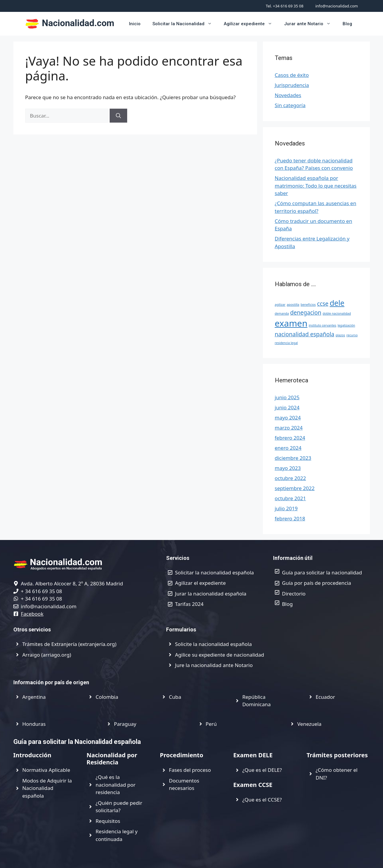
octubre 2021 (290, 498)
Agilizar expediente (251, 24)
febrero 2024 (290, 438)
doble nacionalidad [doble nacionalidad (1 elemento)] (337, 313)
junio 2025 (287, 397)
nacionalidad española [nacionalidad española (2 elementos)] (305, 334)
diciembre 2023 (293, 458)
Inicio (135, 24)
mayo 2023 (288, 468)
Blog (347, 24)
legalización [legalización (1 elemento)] (346, 325)
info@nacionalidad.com (336, 6)
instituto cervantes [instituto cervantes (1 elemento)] (323, 325)
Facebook (32, 614)
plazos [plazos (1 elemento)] (340, 335)
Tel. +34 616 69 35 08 (285, 6)
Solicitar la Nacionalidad (185, 24)
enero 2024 (288, 448)
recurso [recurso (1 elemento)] (352, 335)
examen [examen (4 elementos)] (291, 323)
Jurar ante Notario (310, 24)
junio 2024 (287, 407)
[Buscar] (118, 116)
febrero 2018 (290, 518)
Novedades (288, 95)
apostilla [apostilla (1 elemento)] (293, 305)
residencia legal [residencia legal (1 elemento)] (286, 343)
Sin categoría (290, 105)
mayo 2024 (288, 418)
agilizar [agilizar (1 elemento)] (280, 305)
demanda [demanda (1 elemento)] (282, 313)
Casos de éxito (292, 75)
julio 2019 (286, 508)
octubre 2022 (290, 478)
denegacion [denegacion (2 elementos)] (306, 313)
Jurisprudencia (292, 85)
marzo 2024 (289, 428)
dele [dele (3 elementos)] (337, 303)
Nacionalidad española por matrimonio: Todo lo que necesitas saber (316, 186)
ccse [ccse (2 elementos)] (323, 304)
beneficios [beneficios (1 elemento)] (308, 305)
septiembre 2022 (295, 488)
